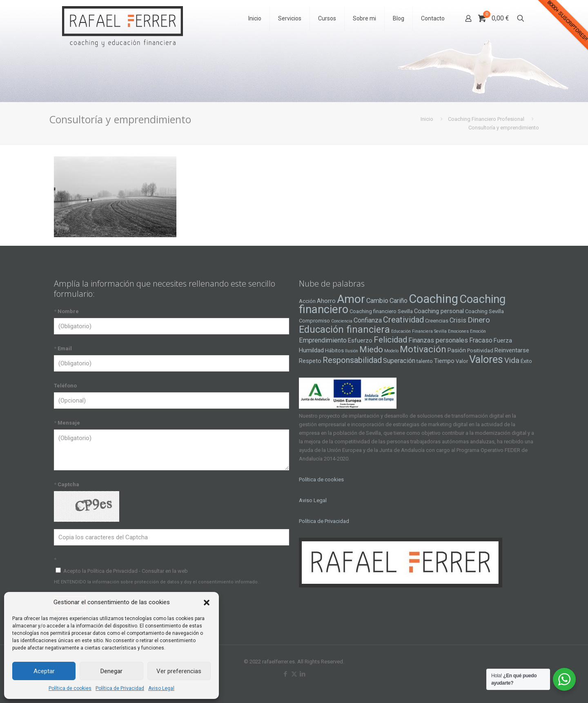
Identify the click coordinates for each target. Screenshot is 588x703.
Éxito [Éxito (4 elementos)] (526, 361)
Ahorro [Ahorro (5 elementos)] (326, 301)
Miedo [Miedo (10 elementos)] (371, 349)
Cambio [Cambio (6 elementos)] (377, 301)
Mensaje (67, 423)
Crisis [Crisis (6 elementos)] (458, 320)
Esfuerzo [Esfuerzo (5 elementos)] (360, 340)
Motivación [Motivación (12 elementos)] (423, 349)
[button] (207, 603)
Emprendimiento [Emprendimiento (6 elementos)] (323, 340)
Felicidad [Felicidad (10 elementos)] (390, 340)
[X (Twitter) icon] (294, 674)
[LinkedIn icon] (303, 674)
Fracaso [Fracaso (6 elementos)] (481, 340)
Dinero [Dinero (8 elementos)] (479, 320)
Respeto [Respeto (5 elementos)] (310, 361)
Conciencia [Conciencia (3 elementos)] (342, 321)
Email (63, 348)
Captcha (67, 484)
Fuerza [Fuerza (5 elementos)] (503, 340)
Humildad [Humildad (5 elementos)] (311, 350)
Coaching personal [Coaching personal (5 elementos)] (439, 311)
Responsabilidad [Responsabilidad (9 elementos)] (352, 360)
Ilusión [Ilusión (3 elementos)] (352, 351)
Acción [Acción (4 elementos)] (307, 301)
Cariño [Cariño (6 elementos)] (399, 301)
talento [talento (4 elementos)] (425, 361)
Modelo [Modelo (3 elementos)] (391, 351)
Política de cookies (70, 688)
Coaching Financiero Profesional (486, 119)
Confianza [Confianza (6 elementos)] (368, 320)
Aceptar (44, 671)
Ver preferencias (179, 671)
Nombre (66, 311)
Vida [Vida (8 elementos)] (512, 360)
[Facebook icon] (286, 674)
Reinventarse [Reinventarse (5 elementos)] (512, 350)
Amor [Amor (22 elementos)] (351, 299)
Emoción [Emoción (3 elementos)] (478, 331)
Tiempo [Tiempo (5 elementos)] (444, 361)
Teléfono (65, 386)
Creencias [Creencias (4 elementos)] (437, 321)
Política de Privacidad (120, 688)
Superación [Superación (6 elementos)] (399, 361)
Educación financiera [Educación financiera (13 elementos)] (344, 329)
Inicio (427, 119)
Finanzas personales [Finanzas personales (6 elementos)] (438, 340)
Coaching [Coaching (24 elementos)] (433, 299)
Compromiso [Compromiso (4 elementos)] (314, 321)
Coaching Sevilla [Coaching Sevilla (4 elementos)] (484, 311)
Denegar (111, 671)
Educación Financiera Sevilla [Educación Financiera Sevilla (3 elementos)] (419, 331)
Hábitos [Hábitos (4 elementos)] (334, 350)
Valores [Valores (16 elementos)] (486, 359)
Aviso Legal (161, 688)
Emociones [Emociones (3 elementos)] (458, 331)
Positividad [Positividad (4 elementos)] (480, 350)
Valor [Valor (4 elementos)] (462, 361)
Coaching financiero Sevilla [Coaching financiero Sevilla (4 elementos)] (381, 311)
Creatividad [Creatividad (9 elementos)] (403, 320)
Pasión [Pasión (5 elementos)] (457, 350)
